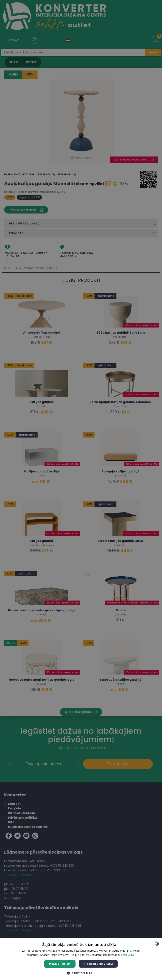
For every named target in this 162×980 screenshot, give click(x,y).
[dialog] (81, 490)
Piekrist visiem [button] (60, 964)
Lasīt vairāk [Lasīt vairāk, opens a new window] (128, 955)
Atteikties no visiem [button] (98, 964)
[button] (81, 973)
